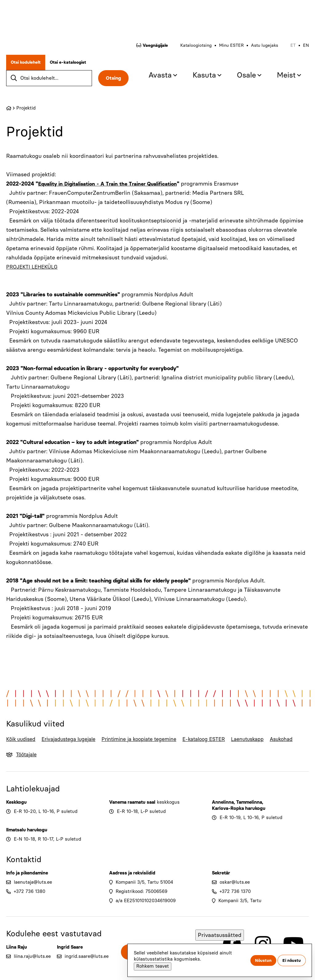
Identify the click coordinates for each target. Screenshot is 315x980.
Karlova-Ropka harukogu (239, 816)
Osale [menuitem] (246, 74)
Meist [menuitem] (286, 74)
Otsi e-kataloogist (68, 62)
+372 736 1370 (235, 899)
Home (9, 107)
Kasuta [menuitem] (204, 74)
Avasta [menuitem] (160, 74)
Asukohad (296, 738)
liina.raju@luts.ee (32, 964)
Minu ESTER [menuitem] (231, 45)
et (293, 45)
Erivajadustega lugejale (62, 742)
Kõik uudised (16, 742)
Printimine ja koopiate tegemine (135, 742)
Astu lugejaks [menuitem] (265, 45)
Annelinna (223, 810)
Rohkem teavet (153, 966)
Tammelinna (249, 810)
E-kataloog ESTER (205, 742)
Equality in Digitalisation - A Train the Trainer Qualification (113, 182)
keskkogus (168, 810)
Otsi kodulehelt (26, 62)
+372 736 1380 (30, 899)
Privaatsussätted (220, 935)
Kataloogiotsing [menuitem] (196, 45)
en (306, 45)
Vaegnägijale (155, 45)
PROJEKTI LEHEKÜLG (34, 266)
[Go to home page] (38, 18)
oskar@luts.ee (235, 890)
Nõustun (263, 960)
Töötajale (30, 762)
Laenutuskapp (259, 738)
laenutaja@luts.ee (33, 890)
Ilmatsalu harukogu (27, 838)
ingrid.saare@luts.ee (87, 964)
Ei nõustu (292, 960)
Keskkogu (16, 810)
